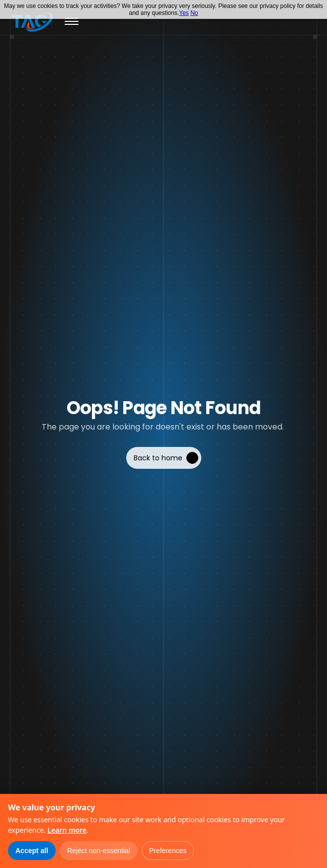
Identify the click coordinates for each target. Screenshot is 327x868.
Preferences (168, 851)
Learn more (67, 830)
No (194, 13)
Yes (184, 13)
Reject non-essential (99, 851)
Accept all (32, 851)
